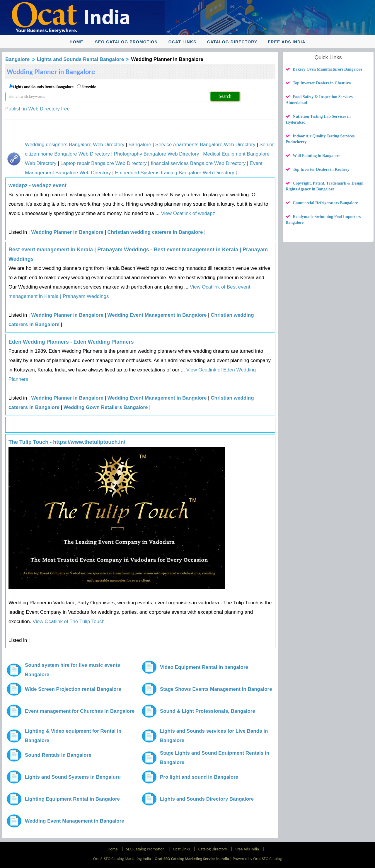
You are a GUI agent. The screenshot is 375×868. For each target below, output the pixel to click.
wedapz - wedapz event (37, 185)
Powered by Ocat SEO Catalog (257, 859)
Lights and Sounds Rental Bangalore (81, 59)
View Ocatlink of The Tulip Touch (68, 621)
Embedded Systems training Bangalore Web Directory (174, 173)
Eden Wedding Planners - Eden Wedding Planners (71, 342)
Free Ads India (287, 42)
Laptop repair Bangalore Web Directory (104, 163)
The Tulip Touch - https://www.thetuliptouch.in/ (67, 442)
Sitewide (89, 87)
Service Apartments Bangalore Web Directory (205, 145)
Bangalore (17, 59)
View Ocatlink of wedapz (187, 213)
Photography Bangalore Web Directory (157, 154)
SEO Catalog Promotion (126, 42)
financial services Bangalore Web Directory (198, 163)
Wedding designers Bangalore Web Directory (75, 145)
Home (76, 42)
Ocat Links (183, 42)
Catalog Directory (232, 42)
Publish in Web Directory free (37, 109)
